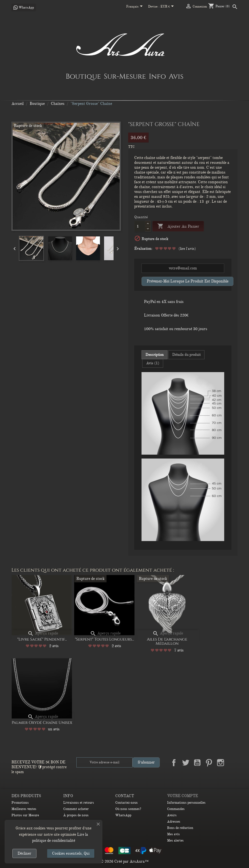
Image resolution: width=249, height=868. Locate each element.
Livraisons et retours (79, 803)
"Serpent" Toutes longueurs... (104, 639)
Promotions (20, 803)
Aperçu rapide (43, 633)
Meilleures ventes (24, 809)
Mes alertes (175, 840)
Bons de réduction (180, 828)
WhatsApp (123, 815)
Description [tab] (155, 355)
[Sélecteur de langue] (135, 7)
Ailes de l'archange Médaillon (167, 642)
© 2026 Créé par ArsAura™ (124, 861)
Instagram (221, 763)
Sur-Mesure (125, 76)
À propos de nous (76, 815)
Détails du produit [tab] (186, 355)
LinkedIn (232, 763)
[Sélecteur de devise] (168, 7)
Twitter (186, 763)
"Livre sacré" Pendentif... (42, 639)
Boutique (83, 76)
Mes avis (173, 834)
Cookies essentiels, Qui (71, 853)
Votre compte (182, 796)
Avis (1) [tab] (153, 363)
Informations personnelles (186, 803)
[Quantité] (140, 226)
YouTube (197, 763)
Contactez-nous (126, 803)
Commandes (176, 809)
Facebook (174, 763)
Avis (176, 76)
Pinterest (209, 763)
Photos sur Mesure (25, 815)
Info (157, 76)
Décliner (24, 853)
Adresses (174, 822)
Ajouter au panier (178, 226)
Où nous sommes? (128, 809)
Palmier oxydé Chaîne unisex (42, 723)
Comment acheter (76, 809)
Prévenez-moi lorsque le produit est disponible (187, 281)
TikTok (232, 774)
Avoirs (172, 815)
